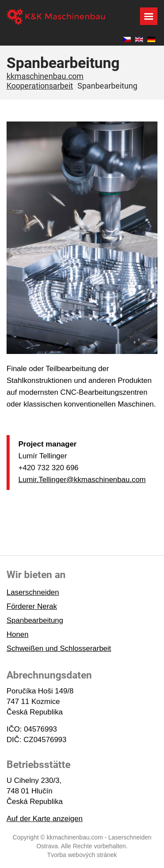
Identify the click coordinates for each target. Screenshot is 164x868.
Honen (17, 634)
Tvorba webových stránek (82, 855)
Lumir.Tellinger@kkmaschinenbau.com (82, 480)
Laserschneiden (33, 592)
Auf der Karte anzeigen (45, 819)
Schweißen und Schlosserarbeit (59, 648)
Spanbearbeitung (35, 620)
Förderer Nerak (32, 606)
